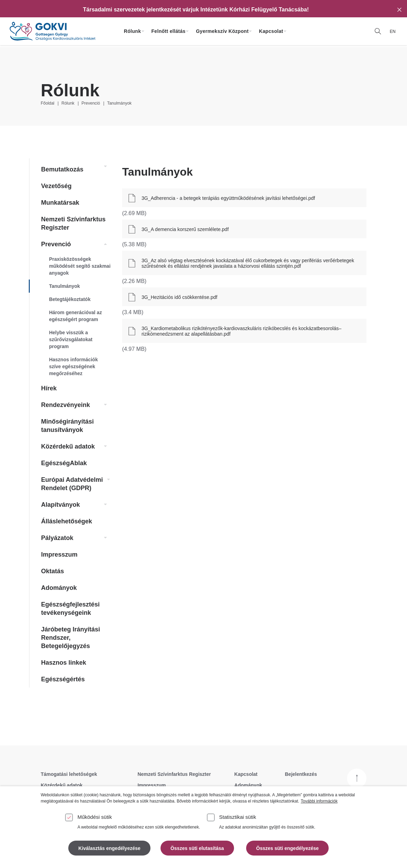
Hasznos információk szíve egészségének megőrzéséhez (73, 366)
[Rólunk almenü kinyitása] (143, 31)
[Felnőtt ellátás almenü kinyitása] (187, 31)
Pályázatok (57, 538)
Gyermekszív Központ (222, 31)
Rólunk (132, 31)
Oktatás (52, 571)
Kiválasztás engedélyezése (109, 848)
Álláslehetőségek (66, 521)
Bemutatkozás (62, 169)
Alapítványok (60, 505)
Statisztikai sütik (238, 817)
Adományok (59, 588)
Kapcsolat (271, 31)
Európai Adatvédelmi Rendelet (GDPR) (72, 484)
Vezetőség (56, 186)
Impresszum (59, 555)
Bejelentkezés (301, 774)
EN (393, 32)
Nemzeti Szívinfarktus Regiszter (73, 223)
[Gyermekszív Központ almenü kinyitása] (250, 31)
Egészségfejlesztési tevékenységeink (70, 609)
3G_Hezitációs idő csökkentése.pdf (179, 297)
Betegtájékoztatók (70, 299)
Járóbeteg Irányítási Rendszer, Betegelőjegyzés (70, 638)
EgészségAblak (64, 463)
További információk (319, 801)
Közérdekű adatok (68, 446)
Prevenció (91, 103)
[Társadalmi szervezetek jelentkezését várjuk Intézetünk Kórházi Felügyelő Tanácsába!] (196, 10)
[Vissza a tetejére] (357, 778)
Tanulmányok (119, 103)
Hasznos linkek (63, 663)
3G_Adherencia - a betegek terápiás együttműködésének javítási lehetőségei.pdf (228, 198)
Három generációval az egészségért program (75, 316)
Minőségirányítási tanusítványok (67, 426)
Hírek (49, 388)
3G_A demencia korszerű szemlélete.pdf (185, 229)
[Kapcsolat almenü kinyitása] (285, 31)
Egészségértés (63, 679)
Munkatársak (60, 203)
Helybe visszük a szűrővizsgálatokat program (71, 339)
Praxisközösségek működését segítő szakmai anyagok (80, 266)
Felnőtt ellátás (169, 31)
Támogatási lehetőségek (69, 774)
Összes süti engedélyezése (288, 848)
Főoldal (47, 103)
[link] (104, 167)
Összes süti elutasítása (197, 848)
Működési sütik (94, 817)
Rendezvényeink (65, 405)
